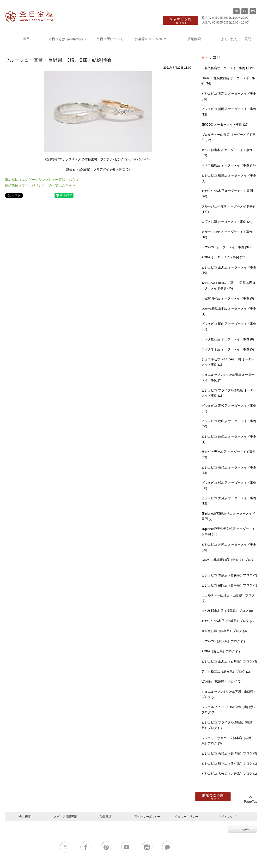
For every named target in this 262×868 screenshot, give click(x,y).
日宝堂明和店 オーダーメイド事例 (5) (228, 298)
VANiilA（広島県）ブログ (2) (222, 682)
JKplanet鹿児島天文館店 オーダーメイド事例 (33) (228, 531)
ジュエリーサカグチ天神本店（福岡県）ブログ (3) (226, 741)
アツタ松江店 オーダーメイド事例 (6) (228, 339)
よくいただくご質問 (236, 39)
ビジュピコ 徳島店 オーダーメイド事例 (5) (229, 178)
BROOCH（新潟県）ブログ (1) (223, 641)
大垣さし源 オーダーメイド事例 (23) (227, 222)
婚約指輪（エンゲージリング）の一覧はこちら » (42, 180)
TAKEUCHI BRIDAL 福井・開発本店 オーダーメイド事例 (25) (229, 285)
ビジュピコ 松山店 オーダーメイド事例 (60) (229, 424)
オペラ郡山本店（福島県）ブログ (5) (227, 611)
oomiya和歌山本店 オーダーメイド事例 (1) (229, 311)
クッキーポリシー (187, 816)
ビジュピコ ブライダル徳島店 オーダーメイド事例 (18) (229, 393)
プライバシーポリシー (146, 816)
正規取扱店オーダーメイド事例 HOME (228, 68)
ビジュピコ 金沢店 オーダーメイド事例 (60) (229, 270)
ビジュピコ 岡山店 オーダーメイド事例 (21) (229, 326)
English (242, 829)
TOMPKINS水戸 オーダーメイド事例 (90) (227, 193)
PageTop (251, 799)
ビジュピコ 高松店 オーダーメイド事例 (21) (229, 408)
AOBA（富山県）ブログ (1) (221, 651)
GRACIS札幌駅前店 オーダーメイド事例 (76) (228, 81)
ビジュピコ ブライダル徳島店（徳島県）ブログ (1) (227, 725)
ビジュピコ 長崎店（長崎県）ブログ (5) (229, 753)
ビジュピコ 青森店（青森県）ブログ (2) (229, 575)
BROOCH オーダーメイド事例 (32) (226, 247)
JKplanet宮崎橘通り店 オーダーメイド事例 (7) (228, 516)
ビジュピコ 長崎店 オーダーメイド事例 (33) (229, 470)
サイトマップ (227, 816)
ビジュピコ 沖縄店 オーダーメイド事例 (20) (229, 547)
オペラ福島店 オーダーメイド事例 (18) (228, 165)
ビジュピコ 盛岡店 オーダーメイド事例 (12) (229, 112)
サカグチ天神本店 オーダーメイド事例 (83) (228, 454)
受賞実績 (106, 816)
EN (245, 11)
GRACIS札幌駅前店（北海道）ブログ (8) (228, 562)
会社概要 (25, 816)
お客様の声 (152, 39)
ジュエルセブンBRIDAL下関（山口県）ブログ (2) (229, 694)
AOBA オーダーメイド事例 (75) (223, 257)
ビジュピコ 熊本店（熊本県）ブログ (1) (229, 763)
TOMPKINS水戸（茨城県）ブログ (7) (228, 621)
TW (253, 11)
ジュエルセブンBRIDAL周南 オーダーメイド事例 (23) (228, 377)
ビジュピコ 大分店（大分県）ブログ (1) (229, 774)
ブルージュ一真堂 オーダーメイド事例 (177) (228, 209)
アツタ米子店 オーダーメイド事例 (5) (228, 349)
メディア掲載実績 (65, 816)
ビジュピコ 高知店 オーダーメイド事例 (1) (229, 439)
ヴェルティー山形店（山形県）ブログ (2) (228, 598)
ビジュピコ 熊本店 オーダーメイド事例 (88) (229, 485)
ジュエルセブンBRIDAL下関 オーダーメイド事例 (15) (228, 362)
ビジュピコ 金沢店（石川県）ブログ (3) (229, 661)
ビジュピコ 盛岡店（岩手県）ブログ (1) (229, 585)
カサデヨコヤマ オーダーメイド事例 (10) (227, 234)
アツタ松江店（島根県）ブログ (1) (226, 671)
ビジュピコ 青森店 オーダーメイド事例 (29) (229, 96)
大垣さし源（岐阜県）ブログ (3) (224, 631)
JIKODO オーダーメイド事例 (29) (225, 124)
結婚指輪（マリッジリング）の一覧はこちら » (40, 185)
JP (236, 11)
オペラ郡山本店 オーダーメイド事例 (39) (227, 153)
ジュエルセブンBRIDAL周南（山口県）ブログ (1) (229, 710)
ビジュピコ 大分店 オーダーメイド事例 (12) (229, 501)
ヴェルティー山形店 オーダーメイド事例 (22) (228, 137)
